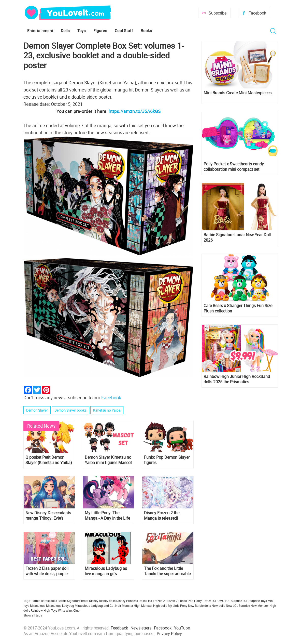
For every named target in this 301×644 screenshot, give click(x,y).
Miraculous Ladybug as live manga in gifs (106, 571)
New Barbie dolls (199, 606)
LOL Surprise (233, 601)
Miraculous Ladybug (60, 606)
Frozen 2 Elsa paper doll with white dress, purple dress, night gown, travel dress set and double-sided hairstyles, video (47, 571)
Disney (94, 601)
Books (146, 31)
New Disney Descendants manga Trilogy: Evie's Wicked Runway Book (48, 516)
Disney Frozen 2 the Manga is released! (162, 516)
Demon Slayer (37, 410)
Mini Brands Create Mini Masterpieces (238, 93)
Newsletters (141, 628)
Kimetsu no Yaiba (107, 410)
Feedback (119, 628)
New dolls (218, 606)
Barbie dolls (49, 601)
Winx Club (73, 610)
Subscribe (218, 13)
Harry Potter (203, 601)
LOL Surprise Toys (255, 601)
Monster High (131, 606)
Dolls (65, 31)
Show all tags (33, 615)
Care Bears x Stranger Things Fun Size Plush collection (238, 308)
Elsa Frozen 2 (156, 601)
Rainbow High (40, 610)
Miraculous (38, 606)
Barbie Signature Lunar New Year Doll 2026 (237, 238)
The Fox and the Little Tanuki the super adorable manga (167, 571)
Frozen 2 (172, 601)
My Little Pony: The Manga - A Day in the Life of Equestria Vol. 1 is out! (107, 516)
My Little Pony (178, 606)
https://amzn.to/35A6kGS (135, 111)
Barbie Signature (69, 601)
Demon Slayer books (70, 410)
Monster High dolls (154, 606)
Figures (100, 31)
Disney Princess (127, 601)
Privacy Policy (169, 634)
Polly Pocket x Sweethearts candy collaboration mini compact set (234, 167)
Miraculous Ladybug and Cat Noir (98, 606)
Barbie (36, 601)
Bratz (85, 601)
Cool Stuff (124, 31)
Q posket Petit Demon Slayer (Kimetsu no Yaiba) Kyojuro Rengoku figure (49, 460)
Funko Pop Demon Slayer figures (167, 460)
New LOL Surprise (238, 606)
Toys (82, 31)
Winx (61, 610)
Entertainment (40, 31)
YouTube (182, 628)
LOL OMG (218, 601)
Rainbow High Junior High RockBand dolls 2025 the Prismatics (237, 379)
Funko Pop (186, 601)
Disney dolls (107, 601)
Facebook (257, 13)
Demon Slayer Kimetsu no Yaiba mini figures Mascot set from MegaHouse (108, 460)
